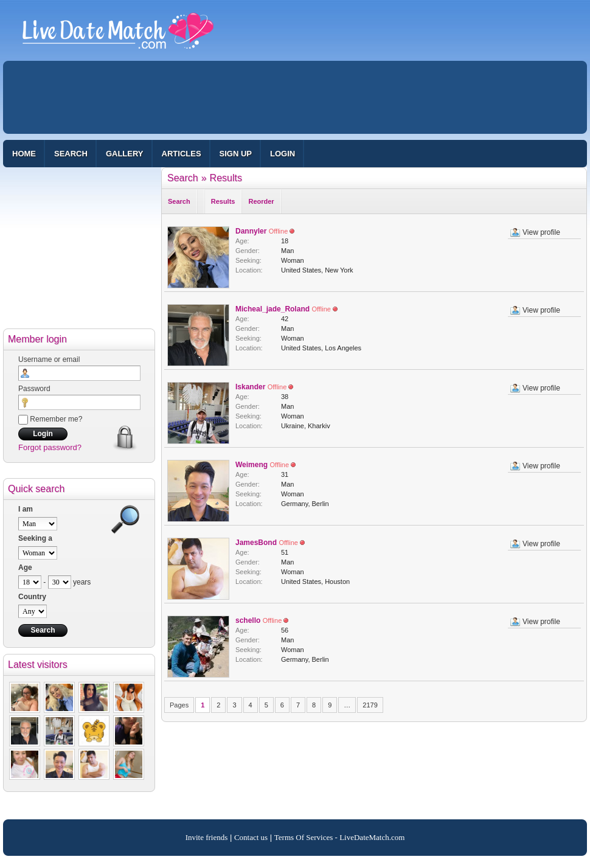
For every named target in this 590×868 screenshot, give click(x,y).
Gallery (125, 154)
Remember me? (50, 419)
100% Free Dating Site (118, 36)
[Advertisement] (295, 97)
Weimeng (252, 465)
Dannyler (251, 231)
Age (25, 568)
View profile (541, 232)
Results (226, 178)
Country (32, 597)
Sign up (236, 154)
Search (71, 154)
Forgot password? (50, 447)
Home (24, 154)
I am (26, 509)
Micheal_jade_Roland (272, 309)
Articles (182, 154)
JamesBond (256, 543)
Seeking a (35, 538)
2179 (370, 705)
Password (34, 389)
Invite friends (207, 837)
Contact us (251, 837)
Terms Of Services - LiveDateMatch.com (340, 837)
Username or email (49, 359)
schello (248, 620)
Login (283, 154)
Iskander (250, 387)
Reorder (261, 201)
